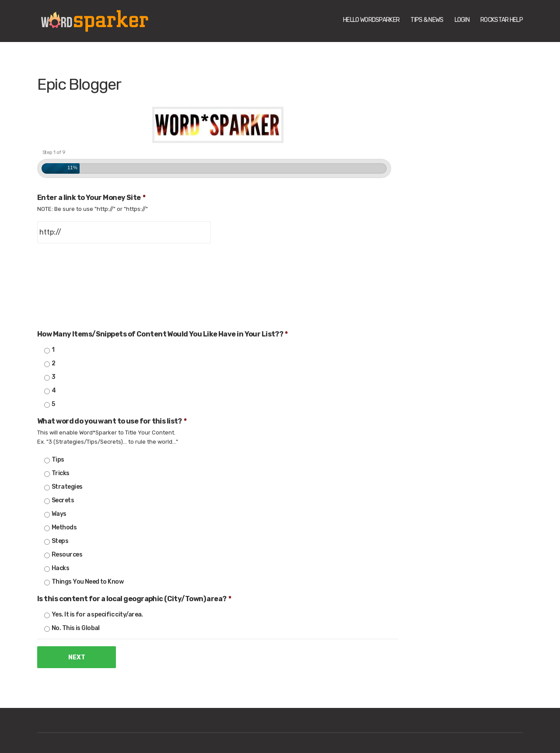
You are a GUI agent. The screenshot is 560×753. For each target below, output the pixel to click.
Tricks (61, 473)
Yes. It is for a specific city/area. (97, 615)
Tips (58, 460)
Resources (67, 555)
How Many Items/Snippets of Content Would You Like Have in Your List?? (163, 334)
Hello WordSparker (371, 20)
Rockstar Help (502, 20)
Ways (59, 514)
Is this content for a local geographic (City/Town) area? (134, 599)
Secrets (63, 500)
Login (462, 20)
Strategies (67, 487)
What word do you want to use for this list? (112, 421)
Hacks (60, 568)
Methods (64, 527)
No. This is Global (76, 628)
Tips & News (427, 20)
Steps (60, 541)
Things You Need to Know (87, 582)
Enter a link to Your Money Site (91, 198)
